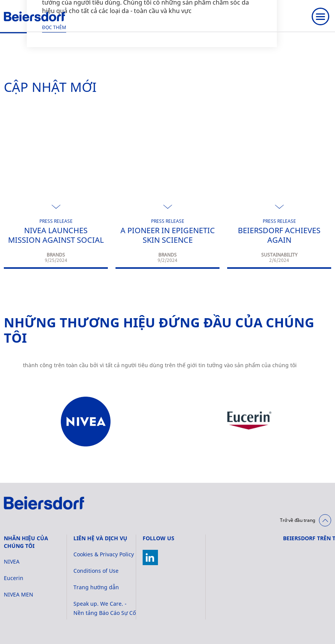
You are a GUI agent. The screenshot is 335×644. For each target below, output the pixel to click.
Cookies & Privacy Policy (104, 554)
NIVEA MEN (19, 594)
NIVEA (12, 561)
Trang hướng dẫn (96, 587)
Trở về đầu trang (298, 520)
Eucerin (14, 578)
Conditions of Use (96, 571)
